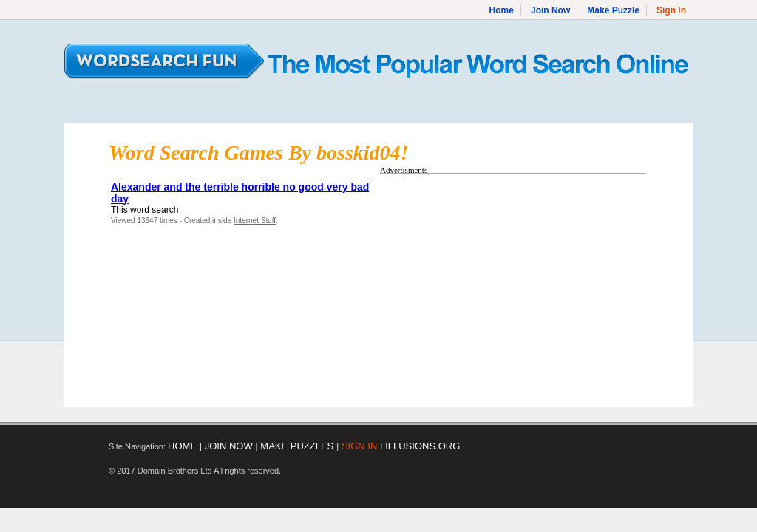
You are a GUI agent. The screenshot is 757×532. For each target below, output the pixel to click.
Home (502, 10)
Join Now (550, 10)
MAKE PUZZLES (297, 446)
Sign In (671, 10)
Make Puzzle (613, 10)
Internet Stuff (255, 221)
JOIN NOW (229, 446)
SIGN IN (359, 446)
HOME (182, 446)
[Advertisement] (504, 283)
